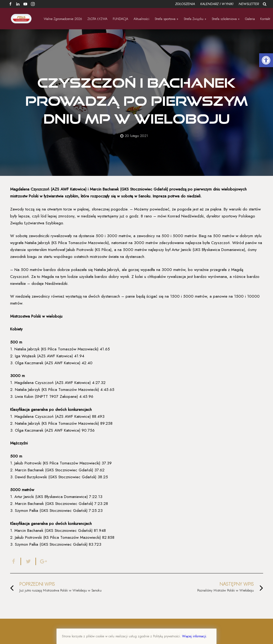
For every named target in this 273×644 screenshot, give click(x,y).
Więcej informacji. (195, 636)
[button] (266, 60)
